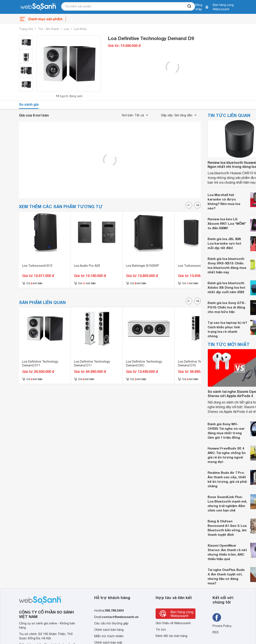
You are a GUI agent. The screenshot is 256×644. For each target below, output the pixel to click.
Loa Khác (80, 29)
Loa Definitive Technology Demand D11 (40, 363)
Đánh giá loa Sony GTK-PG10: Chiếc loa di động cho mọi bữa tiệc (227, 307)
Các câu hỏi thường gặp (111, 623)
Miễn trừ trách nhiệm (109, 636)
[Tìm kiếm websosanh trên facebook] (217, 617)
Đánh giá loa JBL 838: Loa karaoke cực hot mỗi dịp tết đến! (224, 243)
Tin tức (161, 630)
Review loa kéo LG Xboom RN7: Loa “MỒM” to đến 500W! (227, 223)
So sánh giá (29, 104)
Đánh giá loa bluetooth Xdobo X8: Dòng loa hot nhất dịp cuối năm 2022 (226, 287)
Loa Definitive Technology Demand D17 (92, 363)
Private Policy (222, 626)
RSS (216, 632)
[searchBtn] (189, 6)
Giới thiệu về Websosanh (173, 623)
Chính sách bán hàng (109, 630)
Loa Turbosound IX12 (37, 266)
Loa (67, 29)
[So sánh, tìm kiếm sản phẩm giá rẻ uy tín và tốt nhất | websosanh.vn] (38, 7)
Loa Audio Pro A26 (87, 266)
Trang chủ (26, 29)
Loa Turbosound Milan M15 (197, 266)
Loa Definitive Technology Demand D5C (144, 363)
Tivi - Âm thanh (48, 29)
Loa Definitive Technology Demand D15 (196, 363)
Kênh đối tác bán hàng (171, 636)
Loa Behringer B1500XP (142, 266)
